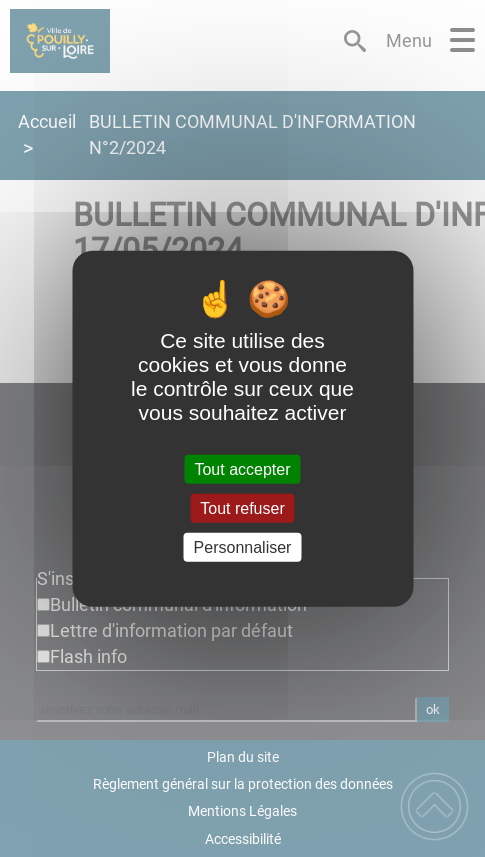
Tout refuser (242, 507)
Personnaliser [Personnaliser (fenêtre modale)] (243, 547)
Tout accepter (242, 468)
